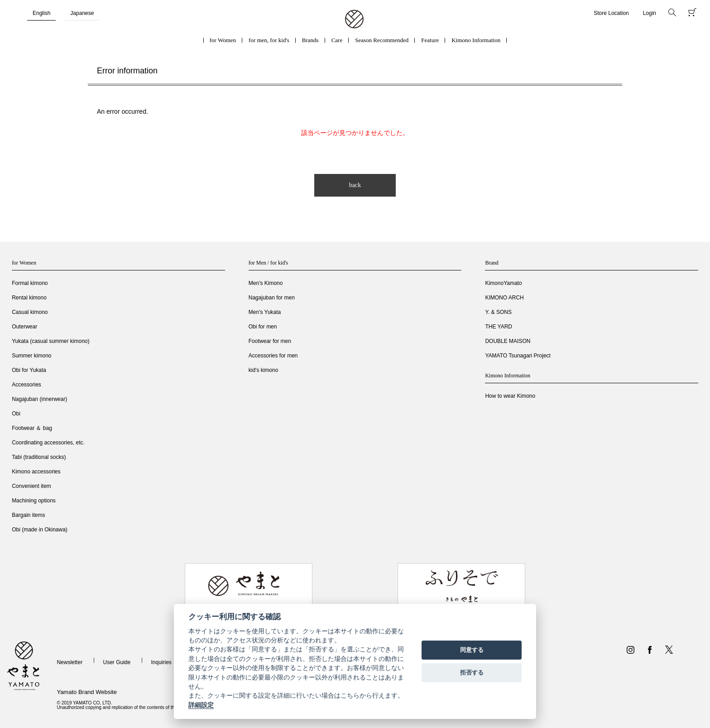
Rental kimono (29, 298)
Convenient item (31, 486)
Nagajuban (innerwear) (39, 399)
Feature (430, 40)
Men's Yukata (265, 312)
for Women (223, 40)
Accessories (26, 385)
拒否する (472, 673)
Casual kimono (30, 312)
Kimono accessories (36, 472)
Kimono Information (476, 40)
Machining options (34, 501)
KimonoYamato (503, 283)
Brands (310, 40)
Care (337, 40)
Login (650, 13)
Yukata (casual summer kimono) (50, 341)
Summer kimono (31, 356)
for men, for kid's (269, 40)
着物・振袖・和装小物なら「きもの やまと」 (354, 19)
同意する (472, 650)
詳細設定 (201, 705)
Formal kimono (30, 283)
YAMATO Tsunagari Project (518, 356)
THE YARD (499, 327)
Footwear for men (270, 341)
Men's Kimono (266, 283)
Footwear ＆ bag (32, 428)
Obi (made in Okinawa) (40, 530)
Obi (16, 414)
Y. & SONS (498, 312)
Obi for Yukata (29, 370)
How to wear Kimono (510, 396)
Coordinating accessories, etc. (48, 443)
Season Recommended (382, 40)
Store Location (611, 13)
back (355, 185)
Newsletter (70, 662)
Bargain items (28, 515)
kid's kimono (264, 370)
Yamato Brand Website (86, 692)
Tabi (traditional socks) (39, 457)
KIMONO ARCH (504, 298)
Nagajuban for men (272, 298)
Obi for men (263, 327)
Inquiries (161, 662)
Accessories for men (273, 356)
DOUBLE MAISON (508, 341)
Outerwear (24, 327)
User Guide (117, 662)
